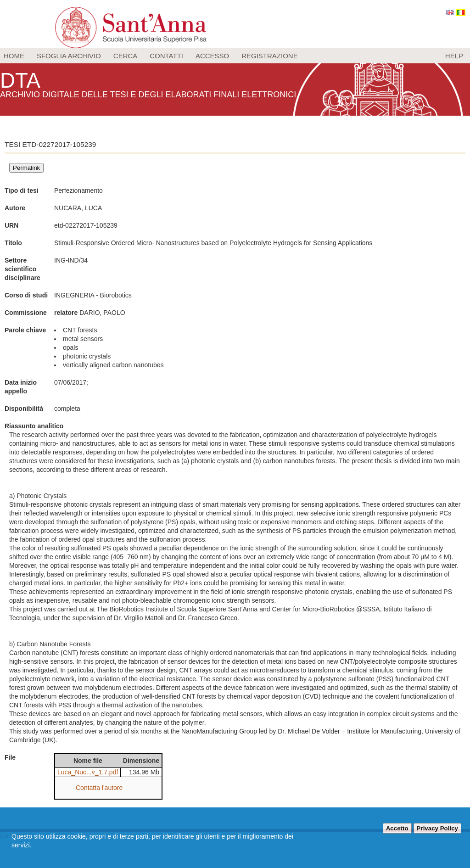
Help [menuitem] (454, 56)
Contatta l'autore (99, 788)
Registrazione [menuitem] (270, 56)
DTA (21, 80)
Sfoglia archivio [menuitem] (69, 56)
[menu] (235, 56)
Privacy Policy (437, 828)
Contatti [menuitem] (166, 56)
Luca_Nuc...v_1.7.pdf (88, 772)
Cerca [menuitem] (126, 56)
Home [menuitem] (14, 56)
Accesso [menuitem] (212, 56)
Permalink (26, 168)
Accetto (397, 828)
